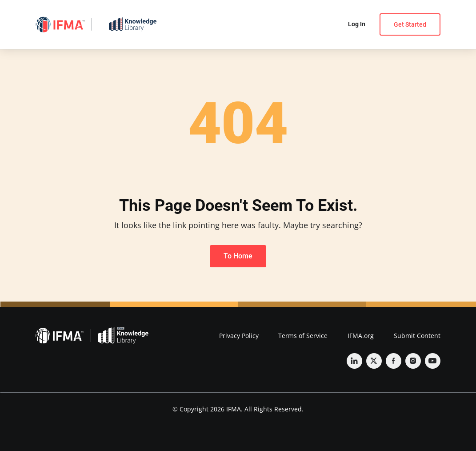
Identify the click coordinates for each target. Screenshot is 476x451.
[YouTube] (433, 361)
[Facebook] (394, 361)
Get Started (410, 24)
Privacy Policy (239, 336)
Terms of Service (303, 336)
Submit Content (417, 336)
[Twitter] (374, 361)
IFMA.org (361, 336)
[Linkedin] (354, 361)
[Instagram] (413, 361)
